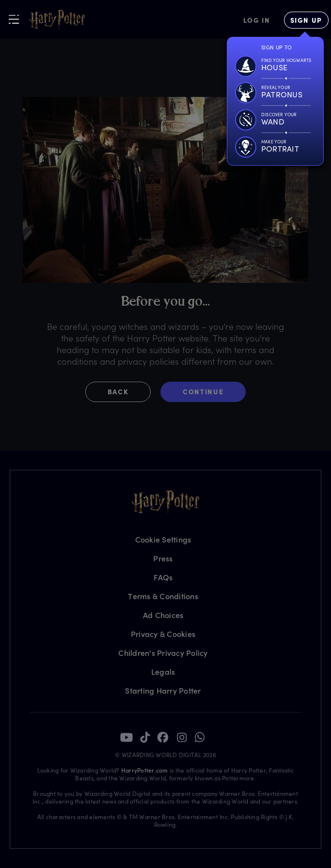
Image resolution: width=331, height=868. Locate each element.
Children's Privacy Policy (163, 653)
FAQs (163, 577)
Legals (163, 672)
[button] (123, 392)
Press (163, 558)
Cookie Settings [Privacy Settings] (163, 539)
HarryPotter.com (145, 770)
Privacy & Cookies (163, 634)
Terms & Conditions (163, 596)
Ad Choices (163, 615)
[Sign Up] (306, 20)
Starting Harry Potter (163, 690)
